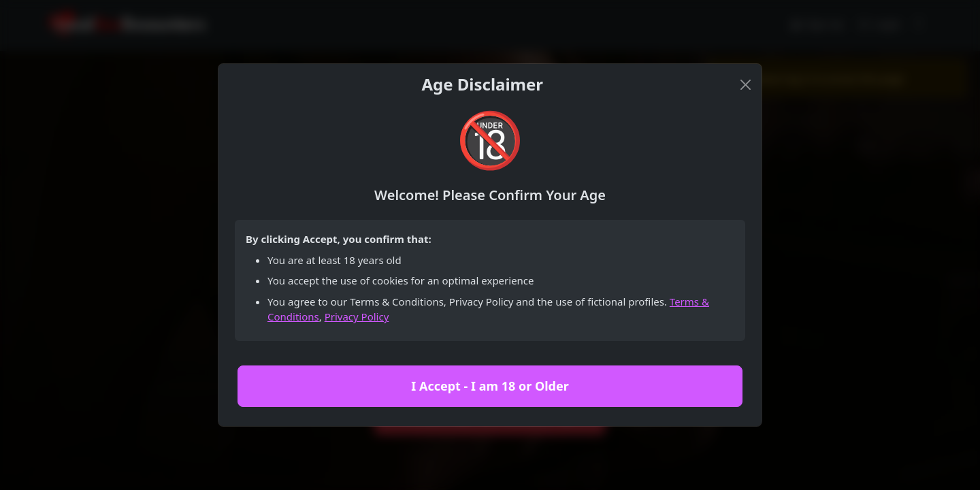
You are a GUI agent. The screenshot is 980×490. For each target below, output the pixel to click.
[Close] (746, 85)
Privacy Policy (357, 316)
